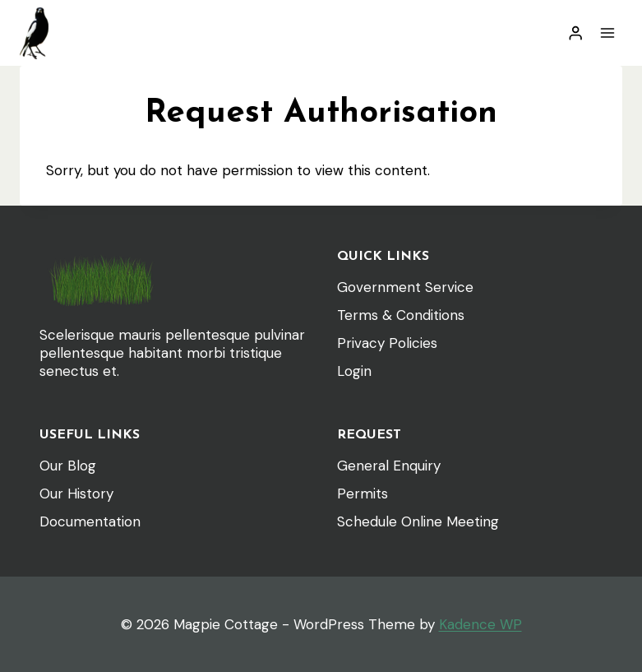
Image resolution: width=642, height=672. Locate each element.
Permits (363, 494)
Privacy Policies (387, 343)
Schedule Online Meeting (418, 521)
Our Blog (68, 466)
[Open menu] (607, 32)
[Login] (575, 33)
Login (354, 371)
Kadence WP (480, 624)
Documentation (90, 521)
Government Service (405, 287)
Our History (76, 494)
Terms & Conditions (401, 315)
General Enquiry (389, 466)
